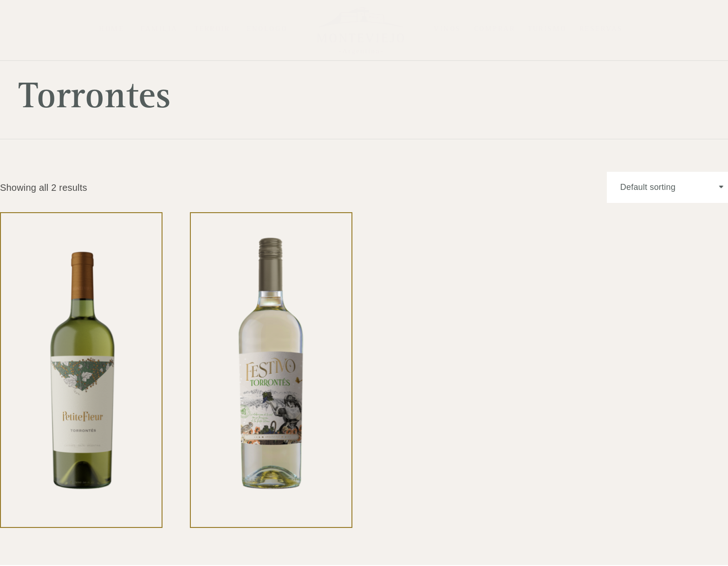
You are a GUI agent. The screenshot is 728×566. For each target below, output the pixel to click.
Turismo (547, 30)
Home (111, 30)
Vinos (447, 30)
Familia (159, 30)
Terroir (212, 30)
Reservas (601, 30)
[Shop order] (666, 188)
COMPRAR (495, 30)
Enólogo (267, 30)
